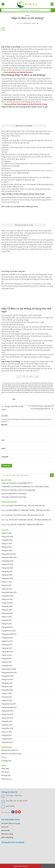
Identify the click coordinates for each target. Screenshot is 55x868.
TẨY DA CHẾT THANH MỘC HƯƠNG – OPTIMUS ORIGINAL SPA (30, 520)
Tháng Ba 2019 (6, 735)
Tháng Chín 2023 (7, 564)
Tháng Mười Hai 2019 (9, 704)
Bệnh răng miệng (7, 837)
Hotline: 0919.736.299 (21, 866)
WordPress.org (6, 779)
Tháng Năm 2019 (7, 728)
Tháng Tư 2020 (7, 693)
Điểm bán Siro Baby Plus (10, 750)
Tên (3, 440)
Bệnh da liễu (6, 830)
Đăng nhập (5, 769)
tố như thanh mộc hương (15, 392)
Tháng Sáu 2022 (7, 610)
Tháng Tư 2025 (7, 533)
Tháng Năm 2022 (7, 613)
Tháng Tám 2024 (7, 537)
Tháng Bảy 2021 (7, 645)
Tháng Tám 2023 (7, 568)
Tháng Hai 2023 (7, 589)
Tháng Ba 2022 (6, 620)
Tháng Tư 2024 (7, 544)
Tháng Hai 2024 (7, 550)
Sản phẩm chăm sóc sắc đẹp (11, 823)
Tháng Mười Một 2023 (9, 557)
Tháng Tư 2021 (7, 655)
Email (4, 448)
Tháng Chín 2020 (7, 680)
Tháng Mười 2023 (7, 561)
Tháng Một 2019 (7, 742)
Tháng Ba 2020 (6, 697)
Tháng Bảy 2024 (7, 540)
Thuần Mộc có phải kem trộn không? (14, 497)
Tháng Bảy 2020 (7, 683)
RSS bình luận (6, 775)
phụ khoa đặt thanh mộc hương (36, 389)
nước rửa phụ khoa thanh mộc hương (34, 385)
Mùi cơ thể (5, 827)
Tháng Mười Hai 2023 (9, 554)
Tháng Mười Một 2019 (9, 707)
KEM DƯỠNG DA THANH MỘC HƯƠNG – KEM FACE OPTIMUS (29, 510)
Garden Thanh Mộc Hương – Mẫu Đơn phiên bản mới (27, 505)
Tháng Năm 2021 (7, 652)
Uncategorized (6, 761)
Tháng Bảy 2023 (7, 571)
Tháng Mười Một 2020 (9, 673)
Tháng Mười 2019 (7, 711)
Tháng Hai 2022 (7, 624)
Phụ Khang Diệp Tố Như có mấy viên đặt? (17, 387)
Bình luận (4, 425)
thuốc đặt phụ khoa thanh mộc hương (34, 390)
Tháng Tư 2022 (7, 617)
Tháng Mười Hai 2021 (9, 631)
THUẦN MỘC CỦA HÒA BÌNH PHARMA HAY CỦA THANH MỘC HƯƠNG (25, 487)
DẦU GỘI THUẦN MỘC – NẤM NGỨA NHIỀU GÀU (27, 525)
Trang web (5, 457)
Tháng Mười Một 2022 (9, 592)
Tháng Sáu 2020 (7, 686)
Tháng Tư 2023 (7, 582)
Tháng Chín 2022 (7, 599)
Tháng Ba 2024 (6, 547)
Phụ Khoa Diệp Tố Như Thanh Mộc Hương (39, 387)
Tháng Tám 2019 (7, 718)
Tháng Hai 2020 (7, 700)
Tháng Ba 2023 (6, 585)
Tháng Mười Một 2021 (9, 634)
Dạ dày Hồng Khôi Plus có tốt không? (14, 494)
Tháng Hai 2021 (7, 662)
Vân (37, 23)
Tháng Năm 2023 (7, 578)
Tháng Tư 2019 (7, 732)
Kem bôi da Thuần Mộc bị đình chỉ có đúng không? (18, 490)
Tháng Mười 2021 (7, 638)
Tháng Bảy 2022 (7, 606)
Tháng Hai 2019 (7, 739)
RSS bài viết (5, 772)
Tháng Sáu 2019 (7, 725)
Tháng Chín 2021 (7, 641)
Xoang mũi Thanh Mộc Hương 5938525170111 (17, 483)
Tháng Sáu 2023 (7, 575)
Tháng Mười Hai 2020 (9, 669)
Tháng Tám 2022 (7, 603)
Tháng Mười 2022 (7, 596)
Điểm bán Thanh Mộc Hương (11, 754)
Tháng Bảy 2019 (7, 721)
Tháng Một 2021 (7, 666)
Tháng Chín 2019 (7, 714)
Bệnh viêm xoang (7, 834)
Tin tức (28, 15)
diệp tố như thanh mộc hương (16, 385)
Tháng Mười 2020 (7, 676)
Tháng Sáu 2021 (7, 648)
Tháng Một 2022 (7, 627)
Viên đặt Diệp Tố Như (27, 392)
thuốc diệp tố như (19, 390)
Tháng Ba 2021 (6, 659)
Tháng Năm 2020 (7, 690)
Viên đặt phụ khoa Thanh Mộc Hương (43, 392)
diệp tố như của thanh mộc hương (35, 383)
